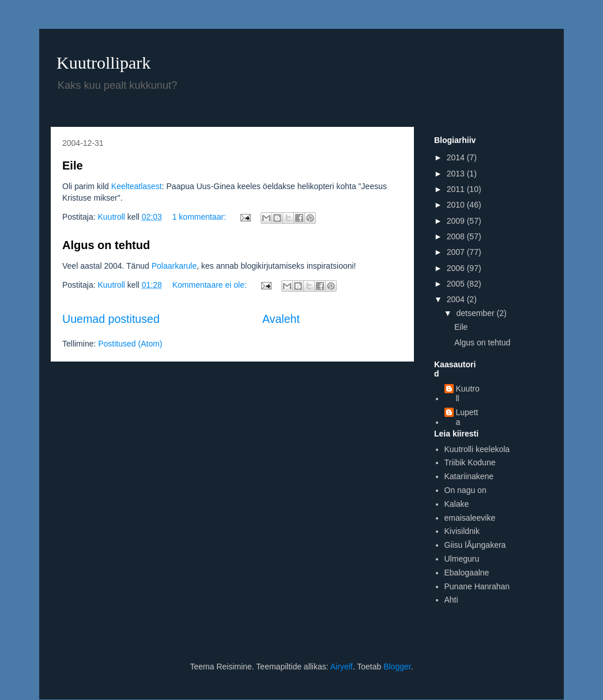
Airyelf (342, 667)
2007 (457, 252)
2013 (457, 174)
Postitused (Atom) (130, 344)
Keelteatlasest (137, 186)
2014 (457, 157)
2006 (457, 268)
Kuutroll (468, 394)
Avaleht (281, 319)
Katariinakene (469, 476)
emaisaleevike (470, 518)
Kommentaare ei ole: (211, 285)
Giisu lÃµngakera (475, 545)
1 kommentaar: (200, 217)
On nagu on (466, 490)
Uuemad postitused (111, 319)
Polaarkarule (174, 266)
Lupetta (467, 417)
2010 (457, 205)
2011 (457, 189)
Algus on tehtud (106, 245)
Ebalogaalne (467, 573)
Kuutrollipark (103, 63)
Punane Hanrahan (477, 586)
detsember (476, 313)
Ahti (451, 600)
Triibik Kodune (470, 462)
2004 (457, 299)
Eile (73, 165)
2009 (457, 221)
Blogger (397, 667)
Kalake (457, 504)
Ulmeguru (462, 559)
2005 (457, 284)
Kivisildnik (462, 531)
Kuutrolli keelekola (477, 449)
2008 (457, 236)
